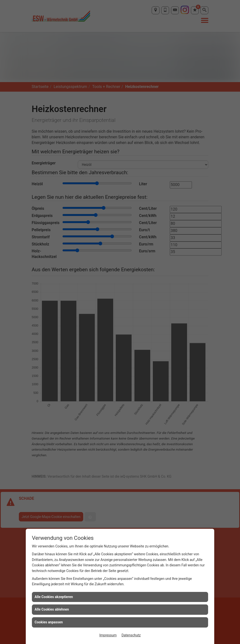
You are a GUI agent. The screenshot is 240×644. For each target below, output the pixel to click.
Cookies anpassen (49, 622)
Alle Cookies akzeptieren (54, 597)
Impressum (108, 635)
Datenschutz (131, 635)
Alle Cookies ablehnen (52, 609)
